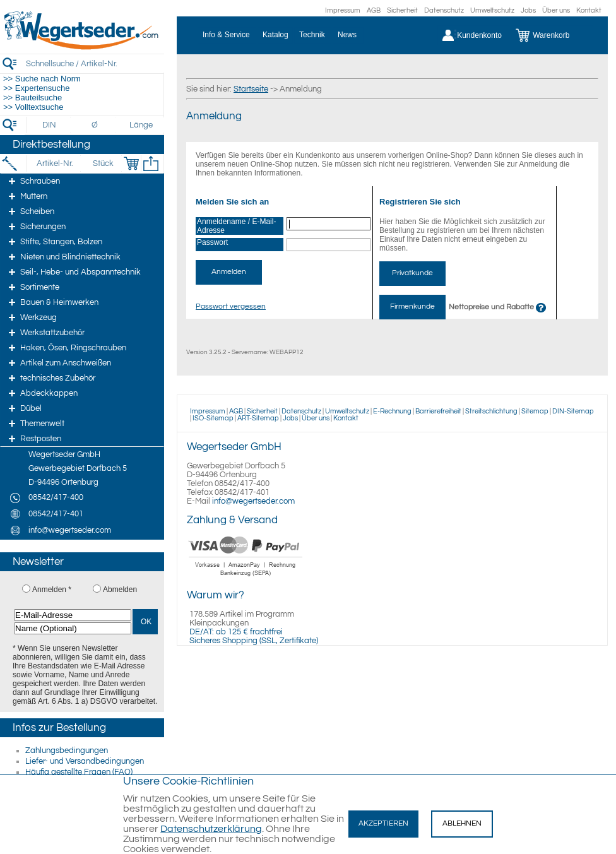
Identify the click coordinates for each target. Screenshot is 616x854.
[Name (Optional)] (73, 628)
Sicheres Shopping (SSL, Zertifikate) (254, 641)
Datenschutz (444, 10)
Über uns (556, 10)
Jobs (528, 10)
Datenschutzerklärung (211, 829)
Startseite (251, 89)
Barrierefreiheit (438, 411)
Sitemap (535, 411)
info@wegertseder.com (253, 501)
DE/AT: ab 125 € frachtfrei (236, 632)
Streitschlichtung (491, 411)
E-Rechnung (392, 411)
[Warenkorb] (552, 35)
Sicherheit (402, 10)
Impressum (343, 10)
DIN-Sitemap (573, 411)
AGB (374, 10)
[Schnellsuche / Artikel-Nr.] (95, 63)
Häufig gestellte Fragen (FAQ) (79, 772)
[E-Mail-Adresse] (73, 615)
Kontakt (589, 10)
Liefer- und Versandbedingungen (85, 761)
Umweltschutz (492, 10)
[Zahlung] (246, 578)
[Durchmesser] (95, 125)
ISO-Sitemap (213, 418)
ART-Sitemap (258, 418)
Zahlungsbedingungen (67, 750)
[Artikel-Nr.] (55, 163)
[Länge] (141, 125)
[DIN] (50, 125)
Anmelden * (52, 590)
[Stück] (103, 163)
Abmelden (120, 590)
